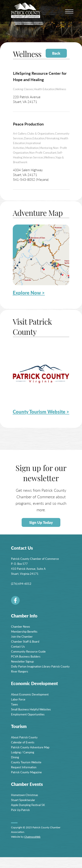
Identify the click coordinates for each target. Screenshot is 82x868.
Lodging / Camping (23, 752)
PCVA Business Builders (26, 656)
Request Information (24, 767)
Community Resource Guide (28, 651)
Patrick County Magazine (26, 772)
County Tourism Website (26, 762)
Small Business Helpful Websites (31, 709)
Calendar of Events (23, 742)
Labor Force (18, 699)
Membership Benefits (24, 631)
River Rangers (20, 671)
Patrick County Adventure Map (30, 747)
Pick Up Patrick (20, 810)
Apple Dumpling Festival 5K (28, 805)
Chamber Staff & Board (25, 641)
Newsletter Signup (22, 661)
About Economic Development (30, 694)
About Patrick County (24, 737)
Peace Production (28, 124)
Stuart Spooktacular (23, 800)
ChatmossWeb (32, 837)
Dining (15, 757)
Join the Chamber (22, 636)
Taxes (14, 704)
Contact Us (18, 646)
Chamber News (21, 626)
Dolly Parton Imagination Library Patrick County (40, 666)
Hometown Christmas (25, 795)
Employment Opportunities (28, 714)
